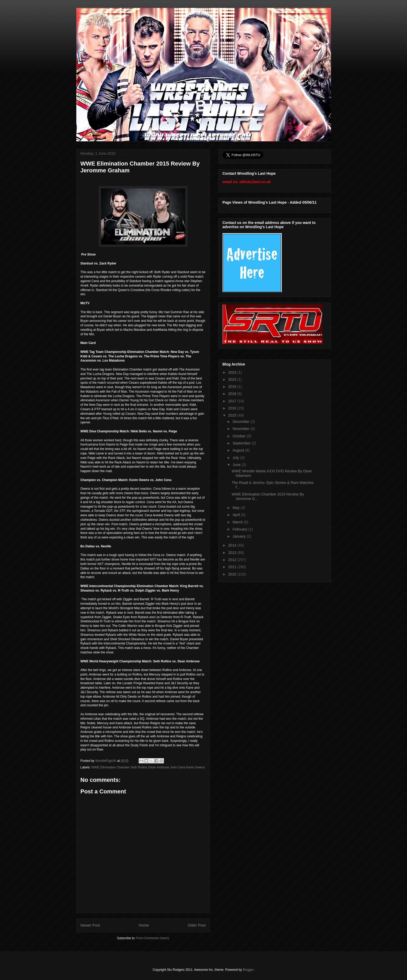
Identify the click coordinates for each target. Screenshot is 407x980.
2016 (233, 408)
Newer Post (90, 925)
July (236, 458)
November (242, 429)
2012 (233, 560)
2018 (233, 394)
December (242, 422)
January (240, 536)
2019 (233, 387)
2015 (233, 415)
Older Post (197, 925)
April (237, 515)
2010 (233, 574)
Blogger (248, 970)
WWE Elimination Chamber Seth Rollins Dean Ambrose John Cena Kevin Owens (148, 767)
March (238, 522)
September (242, 443)
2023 (233, 379)
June (237, 465)
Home (144, 925)
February (240, 529)
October (240, 436)
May (237, 508)
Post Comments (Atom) (153, 938)
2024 (233, 372)
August (239, 450)
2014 (233, 545)
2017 (233, 401)
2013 (233, 553)
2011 (233, 567)
